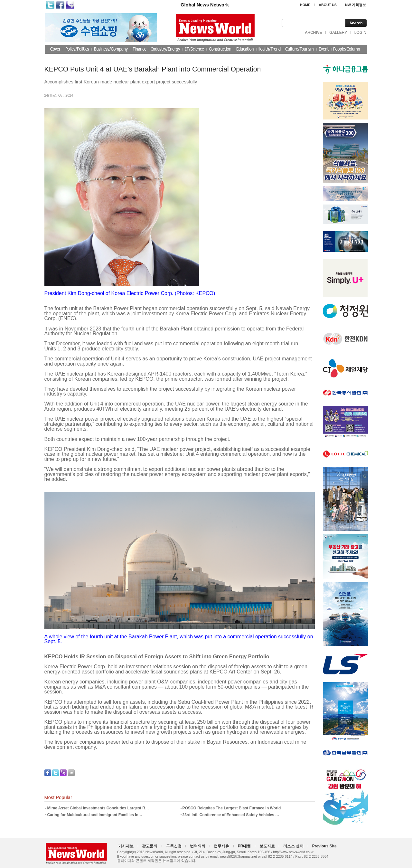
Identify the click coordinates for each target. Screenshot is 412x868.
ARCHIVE (313, 33)
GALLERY (338, 33)
